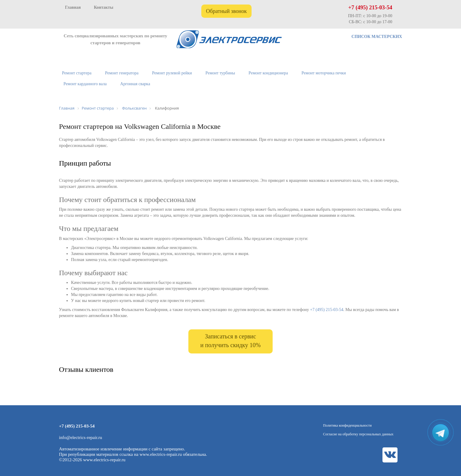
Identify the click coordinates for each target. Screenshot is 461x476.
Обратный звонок (227, 11)
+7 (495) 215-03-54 (370, 8)
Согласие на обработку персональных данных (358, 434)
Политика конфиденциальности (348, 425)
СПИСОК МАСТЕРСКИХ (377, 37)
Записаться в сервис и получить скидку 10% (230, 341)
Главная (73, 7)
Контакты (104, 7)
